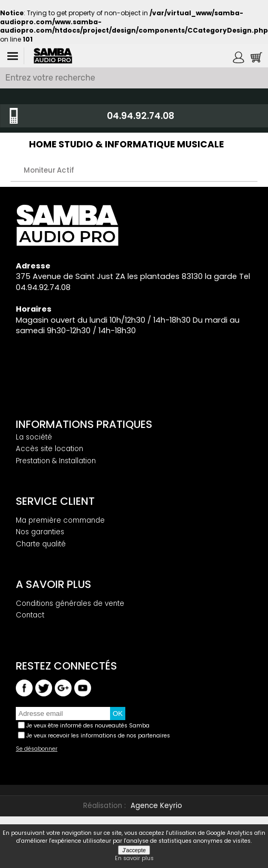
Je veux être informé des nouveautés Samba (88, 725)
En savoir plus (134, 859)
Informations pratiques (84, 424)
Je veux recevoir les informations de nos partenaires (98, 735)
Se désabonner (37, 749)
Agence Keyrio (156, 806)
